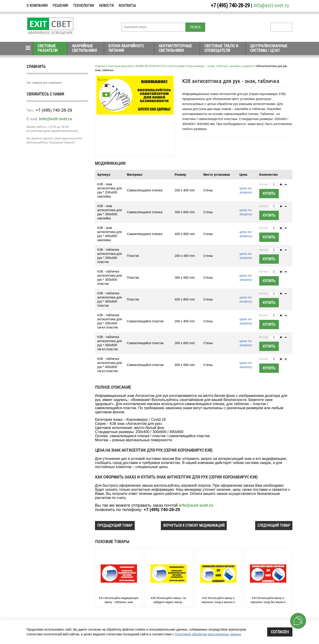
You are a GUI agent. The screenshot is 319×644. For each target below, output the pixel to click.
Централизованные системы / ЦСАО (269, 48)
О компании (37, 6)
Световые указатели (47, 48)
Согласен (280, 632)
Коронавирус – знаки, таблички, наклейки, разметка (221, 66)
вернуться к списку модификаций (194, 525)
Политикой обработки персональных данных (208, 634)
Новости (106, 6)
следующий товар (274, 525)
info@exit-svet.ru (271, 6)
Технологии (83, 6)
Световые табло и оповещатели (221, 48)
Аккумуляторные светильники (175, 48)
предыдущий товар (115, 525)
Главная (100, 66)
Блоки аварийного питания (126, 48)
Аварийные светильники (84, 48)
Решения (60, 6)
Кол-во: (264, 184)
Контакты (127, 6)
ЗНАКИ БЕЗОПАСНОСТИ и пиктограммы (160, 66)
